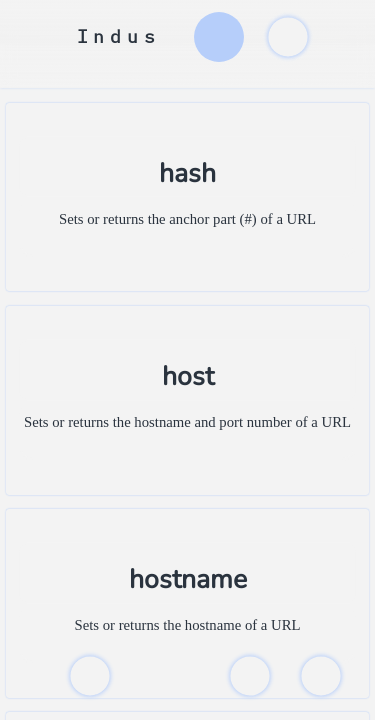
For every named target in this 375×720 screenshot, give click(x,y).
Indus (119, 36)
